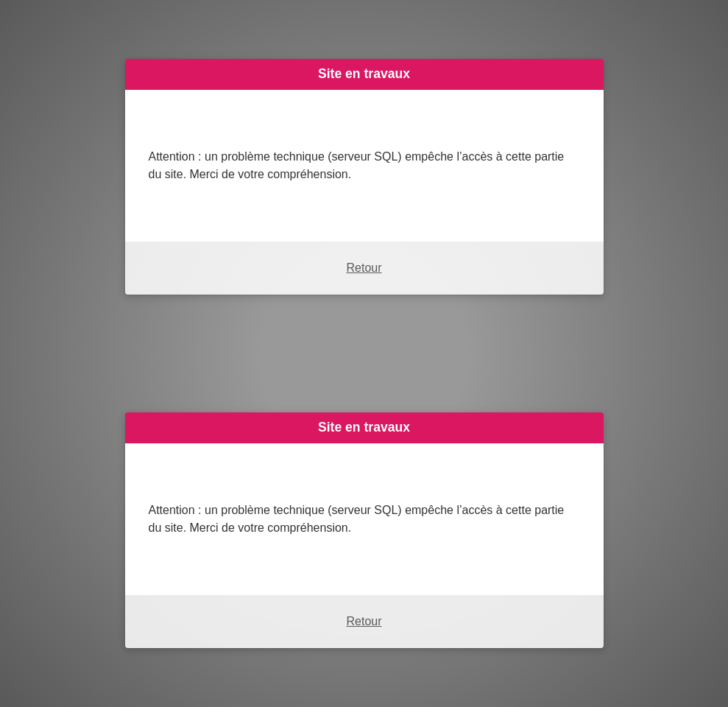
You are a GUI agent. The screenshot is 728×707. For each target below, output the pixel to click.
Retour (364, 268)
